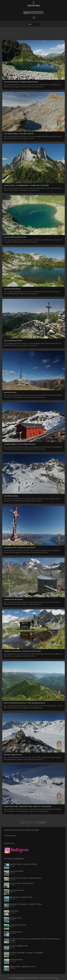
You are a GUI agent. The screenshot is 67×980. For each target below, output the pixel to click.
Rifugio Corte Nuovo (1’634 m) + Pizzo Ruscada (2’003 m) (24, 703)
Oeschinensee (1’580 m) (16, 960)
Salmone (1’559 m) (10, 392)
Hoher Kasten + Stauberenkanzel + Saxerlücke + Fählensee (26, 185)
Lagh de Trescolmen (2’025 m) (15, 237)
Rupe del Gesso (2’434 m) (13, 755)
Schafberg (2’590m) (11, 496)
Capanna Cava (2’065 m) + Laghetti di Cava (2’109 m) (22, 651)
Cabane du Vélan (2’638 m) (13, 599)
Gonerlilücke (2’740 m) (16, 932)
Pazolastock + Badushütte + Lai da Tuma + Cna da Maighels (26, 953)
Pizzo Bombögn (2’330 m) (13, 341)
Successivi (42, 822)
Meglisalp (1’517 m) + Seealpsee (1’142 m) (21, 897)
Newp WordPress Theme (23, 978)
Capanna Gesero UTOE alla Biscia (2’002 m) (20, 444)
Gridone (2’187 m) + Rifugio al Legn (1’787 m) (20, 548)
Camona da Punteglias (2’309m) (19, 946)
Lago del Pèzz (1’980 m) (12, 289)
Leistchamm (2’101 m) (16, 918)
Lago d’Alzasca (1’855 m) (17, 871)
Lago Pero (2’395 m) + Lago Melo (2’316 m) (19, 134)
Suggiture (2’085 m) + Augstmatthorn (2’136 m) (23, 967)
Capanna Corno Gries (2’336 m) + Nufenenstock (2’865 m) (26, 878)
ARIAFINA (33, 6)
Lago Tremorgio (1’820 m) (17, 890)
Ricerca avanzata (11, 836)
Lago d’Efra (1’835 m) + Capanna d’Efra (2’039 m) (21, 82)
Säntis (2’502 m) (14, 911)
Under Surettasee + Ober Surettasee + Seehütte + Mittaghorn (27, 806)
